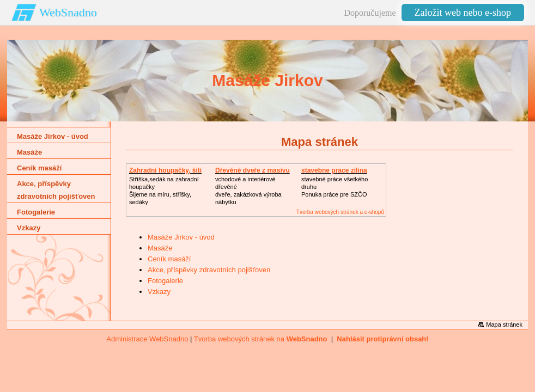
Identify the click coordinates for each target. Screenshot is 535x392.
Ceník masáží (169, 259)
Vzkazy (159, 292)
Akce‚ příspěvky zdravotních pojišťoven (209, 270)
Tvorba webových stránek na (261, 339)
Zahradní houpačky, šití (165, 170)
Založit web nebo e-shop (463, 13)
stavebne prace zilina (334, 170)
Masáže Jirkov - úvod (181, 237)
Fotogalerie (165, 281)
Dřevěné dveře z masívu (253, 170)
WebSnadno (68, 12)
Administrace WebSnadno (147, 339)
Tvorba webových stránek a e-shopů (340, 212)
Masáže (160, 248)
